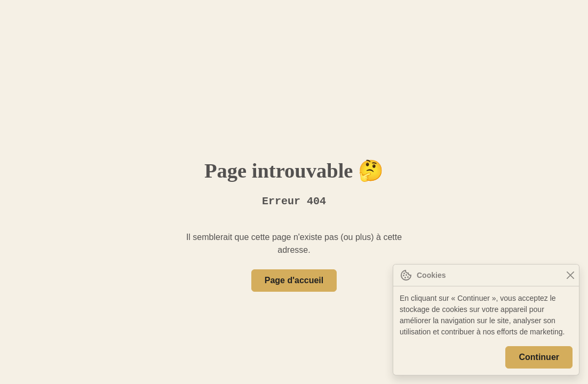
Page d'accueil (294, 281)
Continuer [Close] (540, 357)
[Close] (570, 275)
